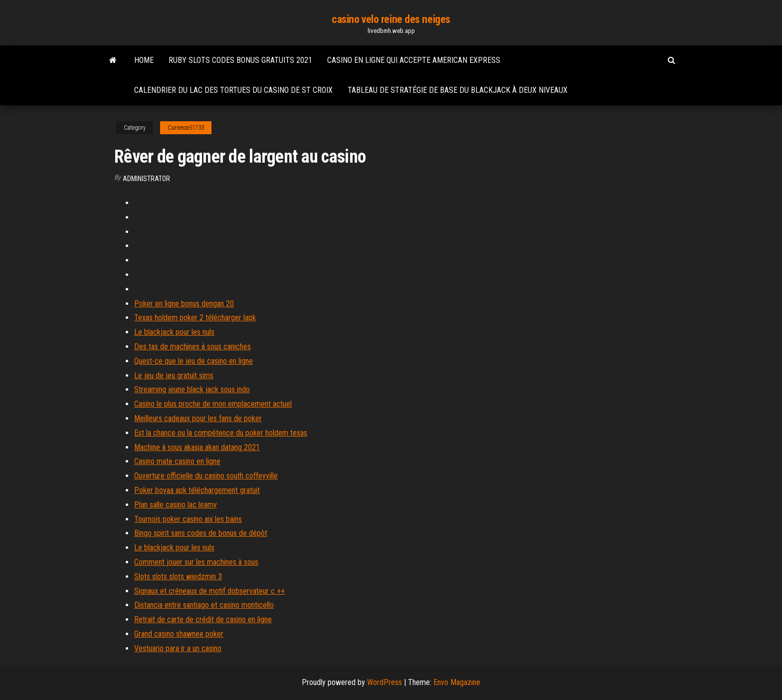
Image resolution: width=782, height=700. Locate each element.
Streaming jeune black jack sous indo (192, 389)
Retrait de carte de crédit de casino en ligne (203, 619)
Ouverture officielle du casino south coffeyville (206, 476)
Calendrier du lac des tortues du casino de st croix (233, 90)
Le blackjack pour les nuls (174, 332)
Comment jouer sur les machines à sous (196, 562)
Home (144, 60)
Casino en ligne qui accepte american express (414, 60)
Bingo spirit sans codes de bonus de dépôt (201, 533)
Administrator (146, 179)
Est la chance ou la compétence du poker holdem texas (221, 433)
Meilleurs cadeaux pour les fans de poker (198, 418)
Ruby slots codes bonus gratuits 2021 (240, 60)
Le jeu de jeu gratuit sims (174, 375)
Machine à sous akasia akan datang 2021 (197, 447)
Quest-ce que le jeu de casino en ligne (194, 361)
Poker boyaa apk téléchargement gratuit (197, 490)
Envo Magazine (457, 682)
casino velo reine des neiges (391, 19)
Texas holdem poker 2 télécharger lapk (195, 318)
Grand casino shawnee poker (179, 634)
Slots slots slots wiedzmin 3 (178, 577)
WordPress (385, 682)
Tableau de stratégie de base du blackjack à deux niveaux (458, 90)
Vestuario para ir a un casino (178, 648)
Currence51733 (186, 128)
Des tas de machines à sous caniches (193, 347)
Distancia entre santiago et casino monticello (204, 605)
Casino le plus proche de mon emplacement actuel (213, 404)
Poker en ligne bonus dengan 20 (184, 304)
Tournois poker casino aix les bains (188, 519)
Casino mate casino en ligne (177, 461)
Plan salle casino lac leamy (176, 505)
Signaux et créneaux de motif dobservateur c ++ (209, 591)
